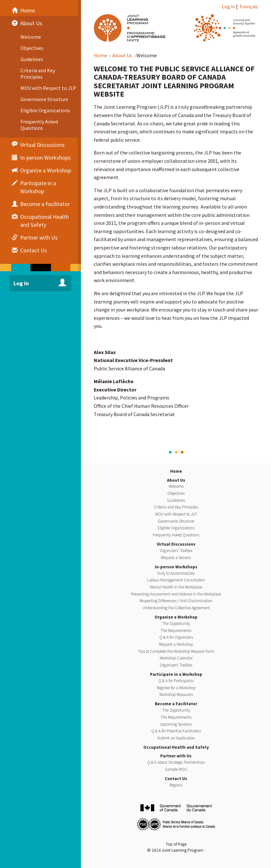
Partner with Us (176, 756)
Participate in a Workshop (176, 674)
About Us (123, 55)
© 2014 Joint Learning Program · (176, 850)
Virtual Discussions (176, 544)
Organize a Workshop (176, 617)
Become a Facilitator (176, 704)
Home (101, 55)
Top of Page (176, 844)
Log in (228, 6)
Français (249, 6)
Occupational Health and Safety (176, 747)
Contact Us (176, 779)
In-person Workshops (176, 567)
